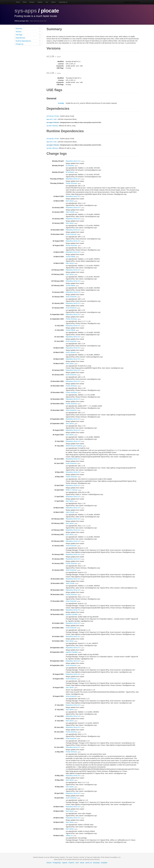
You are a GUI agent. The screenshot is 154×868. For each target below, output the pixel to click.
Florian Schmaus (71, 183)
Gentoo (49, 863)
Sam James (70, 201)
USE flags (28, 35)
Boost (82, 863)
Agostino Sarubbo (72, 614)
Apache (65, 863)
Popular (40, 2)
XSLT (77, 863)
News (25, 2)
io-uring (61, 103)
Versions (28, 32)
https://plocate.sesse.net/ (38, 21)
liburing (55, 126)
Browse (32, 2)
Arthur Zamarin (71, 352)
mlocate (56, 122)
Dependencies (28, 38)
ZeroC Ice (89, 863)
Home (18, 2)
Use (47, 2)
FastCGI (71, 863)
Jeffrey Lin (69, 836)
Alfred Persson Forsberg (74, 446)
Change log (28, 44)
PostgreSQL (57, 863)
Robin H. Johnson (72, 490)
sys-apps (26, 11)
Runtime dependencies (28, 41)
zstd (55, 119)
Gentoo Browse (132, 2)
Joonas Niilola (70, 257)
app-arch (49, 119)
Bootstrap (96, 863)
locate (57, 116)
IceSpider (104, 863)
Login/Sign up (63, 2)
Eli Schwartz (70, 166)
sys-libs (49, 126)
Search (53, 2)
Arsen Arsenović (71, 234)
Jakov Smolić (70, 212)
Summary (28, 28)
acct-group (50, 116)
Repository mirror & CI (73, 161)
